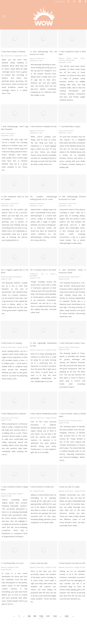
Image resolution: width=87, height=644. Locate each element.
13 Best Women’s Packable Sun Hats (43, 126)
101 (48, 616)
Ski (31, 491)
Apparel (33, 58)
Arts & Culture (48, 274)
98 (29, 616)
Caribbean (11, 567)
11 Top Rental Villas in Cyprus (69, 126)
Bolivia (11, 277)
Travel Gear (9, 56)
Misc (2, 56)
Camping (4, 347)
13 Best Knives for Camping (11, 343)
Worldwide (18, 277)
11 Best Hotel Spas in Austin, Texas (72, 343)
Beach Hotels (72, 58)
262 (67, 616)
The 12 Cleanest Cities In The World (43, 270)
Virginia (20, 494)
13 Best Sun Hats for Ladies (69, 487)
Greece (67, 420)
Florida (67, 277)
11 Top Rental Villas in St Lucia (12, 563)
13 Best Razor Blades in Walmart (13, 52)
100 (41, 616)
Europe (67, 131)
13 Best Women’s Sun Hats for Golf (72, 563)
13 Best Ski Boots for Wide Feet (42, 487)
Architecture (34, 274)
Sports (3, 133)
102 (55, 616)
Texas (67, 347)
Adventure (5, 277)
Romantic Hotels (76, 420)
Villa (71, 131)
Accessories (5, 203)
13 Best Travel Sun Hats (39, 563)
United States (70, 60)
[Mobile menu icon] (4, 16)
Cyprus (61, 131)
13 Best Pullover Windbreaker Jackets (43, 414)
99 (35, 616)
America (61, 58)
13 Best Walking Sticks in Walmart (13, 414)
